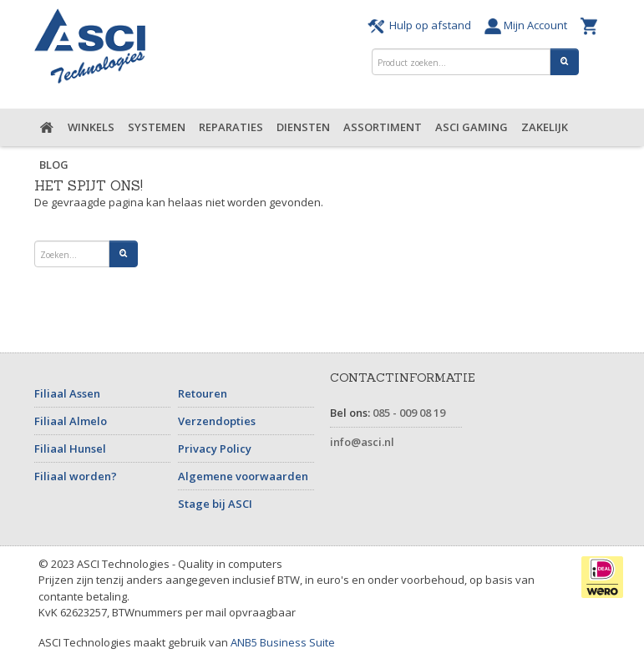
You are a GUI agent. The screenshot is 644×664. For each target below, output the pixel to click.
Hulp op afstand (422, 25)
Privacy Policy (215, 449)
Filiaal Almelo (71, 421)
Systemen (157, 127)
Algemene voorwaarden (243, 476)
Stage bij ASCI (215, 504)
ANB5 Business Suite (283, 642)
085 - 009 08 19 (409, 413)
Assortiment (383, 127)
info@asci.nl (362, 442)
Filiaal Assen (67, 393)
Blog (54, 165)
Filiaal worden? (76, 476)
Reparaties (231, 127)
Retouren (203, 393)
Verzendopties (217, 421)
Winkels (91, 127)
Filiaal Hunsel (70, 449)
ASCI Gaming (472, 127)
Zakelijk (545, 127)
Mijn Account (528, 25)
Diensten (303, 127)
